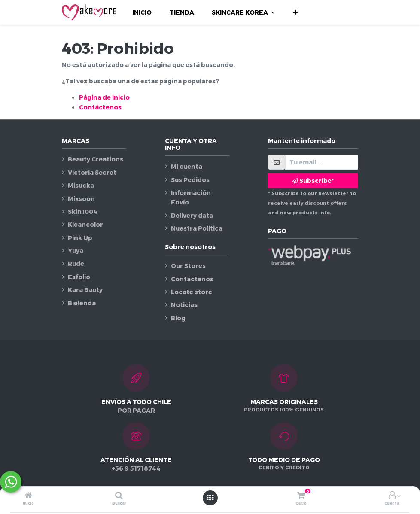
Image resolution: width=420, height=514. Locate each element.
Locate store (192, 292)
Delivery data (192, 215)
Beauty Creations (96, 159)
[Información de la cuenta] (392, 496)
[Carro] (301, 496)
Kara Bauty (85, 290)
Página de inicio (104, 97)
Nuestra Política (197, 228)
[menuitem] (142, 12)
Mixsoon (81, 199)
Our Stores (188, 266)
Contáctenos (100, 107)
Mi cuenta (187, 166)
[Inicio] (28, 496)
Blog (178, 318)
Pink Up (80, 238)
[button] (295, 12)
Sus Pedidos (190, 180)
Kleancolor (85, 224)
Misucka (81, 185)
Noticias (184, 305)
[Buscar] (119, 496)
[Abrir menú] (210, 498)
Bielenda (82, 303)
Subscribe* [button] (313, 181)
